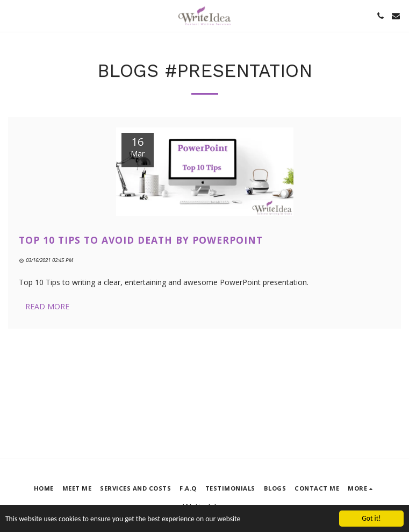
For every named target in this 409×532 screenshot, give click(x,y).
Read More (47, 306)
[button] (12, 15)
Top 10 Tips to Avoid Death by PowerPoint (141, 240)
